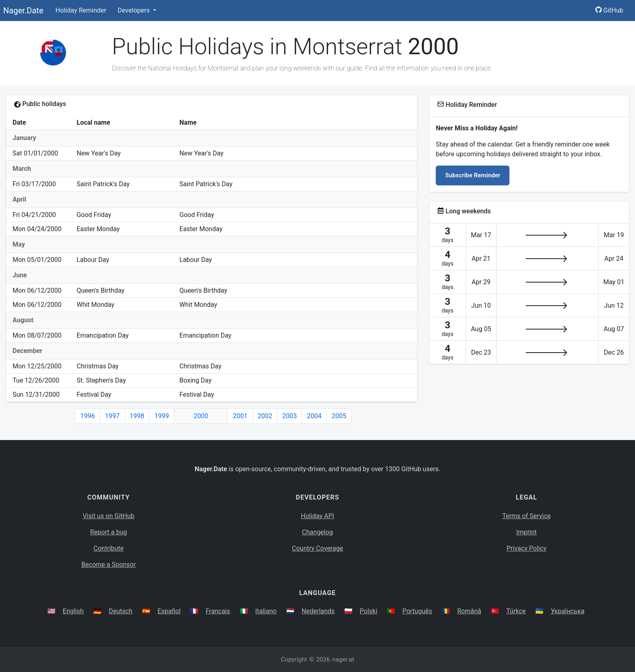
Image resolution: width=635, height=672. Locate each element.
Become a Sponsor (109, 565)
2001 (240, 416)
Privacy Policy (527, 548)
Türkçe (516, 611)
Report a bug (109, 532)
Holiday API (317, 516)
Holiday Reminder (81, 10)
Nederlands (318, 611)
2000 (201, 416)
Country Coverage (317, 548)
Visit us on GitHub (109, 516)
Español (169, 611)
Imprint (527, 532)
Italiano (266, 611)
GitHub (609, 10)
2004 (314, 416)
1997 (112, 416)
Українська (568, 611)
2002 (265, 416)
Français (218, 611)
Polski (368, 611)
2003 (290, 416)
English (73, 611)
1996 (87, 416)
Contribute (109, 548)
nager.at (343, 659)
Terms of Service (526, 516)
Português (417, 611)
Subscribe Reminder (473, 175)
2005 (339, 416)
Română (469, 611)
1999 (162, 416)
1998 (137, 416)
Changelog (317, 532)
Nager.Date (23, 11)
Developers (134, 10)
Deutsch (121, 611)
